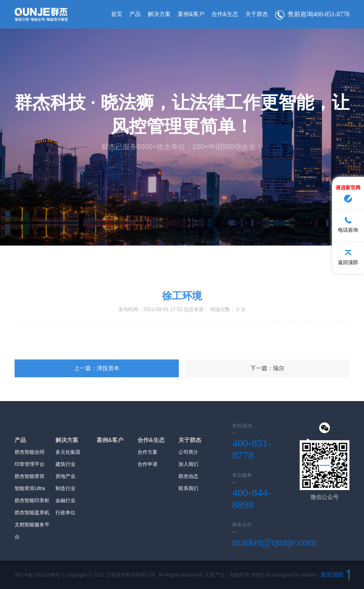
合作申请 (148, 464)
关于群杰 (257, 14)
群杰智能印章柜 (32, 500)
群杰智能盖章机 (32, 512)
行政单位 (65, 512)
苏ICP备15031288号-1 (39, 575)
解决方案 (159, 14)
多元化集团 (68, 452)
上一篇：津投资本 (97, 395)
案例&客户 (191, 14)
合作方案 (148, 452)
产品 (135, 14)
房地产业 (65, 476)
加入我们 (188, 464)
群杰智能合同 (30, 452)
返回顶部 (335, 575)
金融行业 (65, 500)
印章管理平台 (30, 464)
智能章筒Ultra (30, 488)
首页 (117, 14)
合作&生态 (225, 14)
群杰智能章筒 (30, 476)
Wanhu (309, 575)
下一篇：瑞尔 (267, 395)
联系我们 (188, 488)
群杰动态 (188, 476)
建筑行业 (65, 464)
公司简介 (188, 452)
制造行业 (65, 488)
